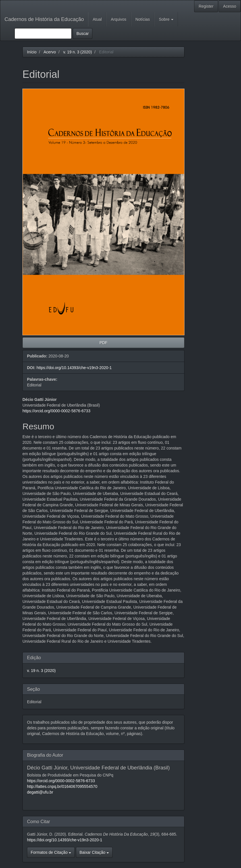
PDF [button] (103, 343)
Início (32, 52)
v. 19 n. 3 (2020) (77, 52)
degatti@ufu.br (40, 792)
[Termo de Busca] (43, 34)
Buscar (83, 34)
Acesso (230, 6)
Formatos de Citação (51, 852)
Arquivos (119, 19)
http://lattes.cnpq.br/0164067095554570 (62, 786)
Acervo (50, 52)
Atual (97, 19)
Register (206, 6)
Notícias (143, 19)
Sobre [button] (166, 19)
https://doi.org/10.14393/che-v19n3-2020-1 (74, 368)
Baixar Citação (94, 852)
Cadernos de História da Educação (44, 19)
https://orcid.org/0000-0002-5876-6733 (56, 411)
